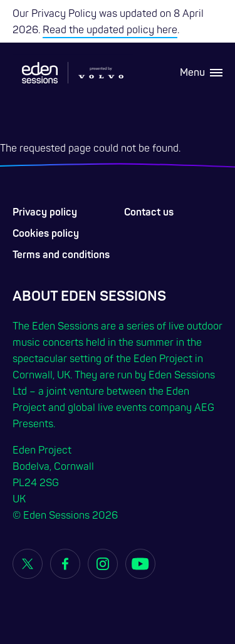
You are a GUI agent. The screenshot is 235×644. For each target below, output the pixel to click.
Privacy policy (45, 212)
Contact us (149, 212)
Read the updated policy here (110, 30)
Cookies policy (46, 234)
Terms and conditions (61, 255)
